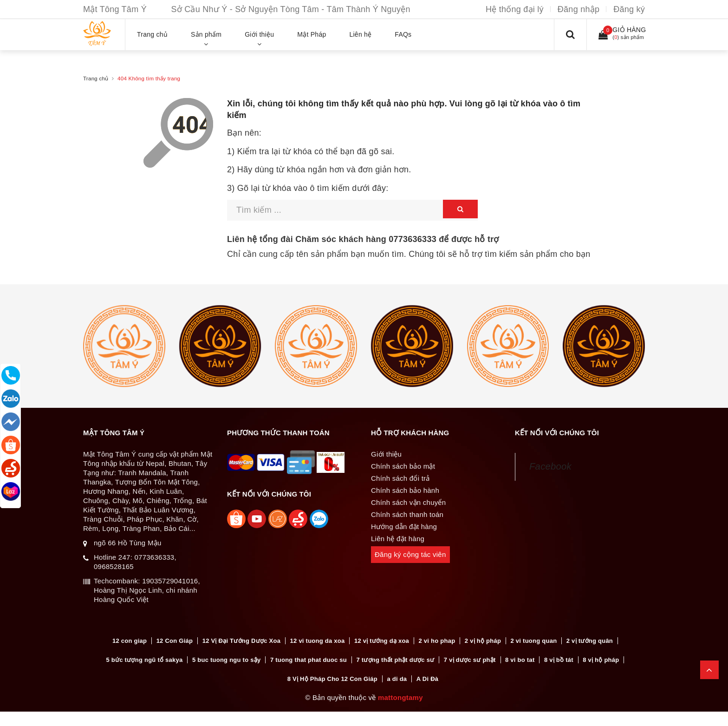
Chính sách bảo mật (403, 466)
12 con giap (130, 641)
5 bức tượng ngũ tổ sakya (145, 660)
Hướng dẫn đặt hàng (404, 527)
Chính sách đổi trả (400, 478)
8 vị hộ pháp (601, 660)
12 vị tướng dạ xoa (382, 641)
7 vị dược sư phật (470, 660)
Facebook (550, 466)
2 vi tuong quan (534, 641)
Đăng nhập (578, 9)
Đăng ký (629, 9)
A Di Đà (428, 679)
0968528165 (114, 566)
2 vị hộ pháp (483, 641)
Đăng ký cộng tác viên (410, 554)
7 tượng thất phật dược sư (395, 660)
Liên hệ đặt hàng (398, 539)
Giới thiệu (386, 454)
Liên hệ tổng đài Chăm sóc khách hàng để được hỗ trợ (363, 239)
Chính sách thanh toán (407, 514)
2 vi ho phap (437, 641)
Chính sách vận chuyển (408, 502)
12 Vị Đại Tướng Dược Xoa (241, 641)
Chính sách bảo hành (405, 490)
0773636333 (413, 239)
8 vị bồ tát (559, 660)
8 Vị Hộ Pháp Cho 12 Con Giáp (332, 679)
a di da (397, 679)
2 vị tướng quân (590, 641)
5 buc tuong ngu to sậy (227, 660)
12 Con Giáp (175, 641)
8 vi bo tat (520, 660)
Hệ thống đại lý (515, 9)
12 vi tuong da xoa (318, 641)
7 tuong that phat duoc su (309, 660)
